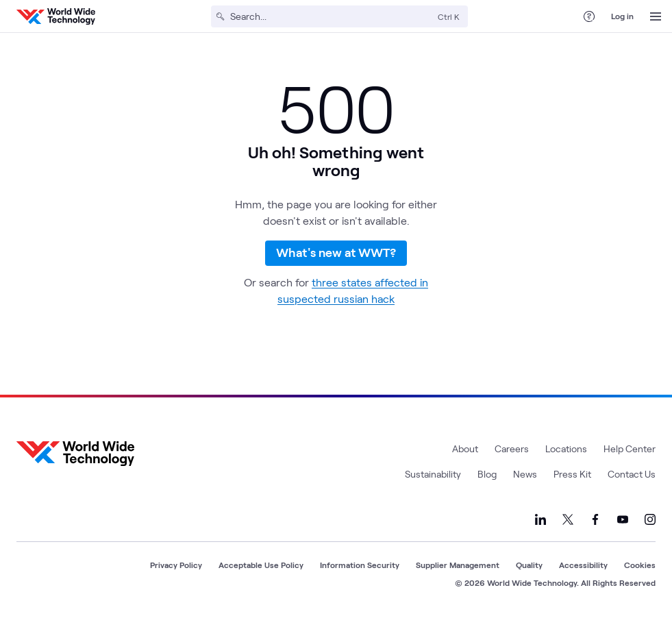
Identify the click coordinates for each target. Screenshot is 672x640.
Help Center (630, 467)
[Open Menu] (656, 16)
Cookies (640, 583)
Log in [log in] (622, 16)
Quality (529, 583)
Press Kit (572, 492)
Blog (487, 492)
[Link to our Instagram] (650, 538)
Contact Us (632, 492)
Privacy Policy (176, 583)
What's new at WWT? (336, 262)
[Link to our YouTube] (623, 538)
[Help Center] (589, 16)
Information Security (360, 583)
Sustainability (433, 492)
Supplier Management (458, 583)
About (465, 467)
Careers (512, 467)
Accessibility (583, 583)
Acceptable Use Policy (261, 583)
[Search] (331, 16)
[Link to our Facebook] (595, 538)
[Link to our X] (568, 538)
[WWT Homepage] (56, 16)
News (525, 492)
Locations (566, 467)
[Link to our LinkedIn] (540, 538)
